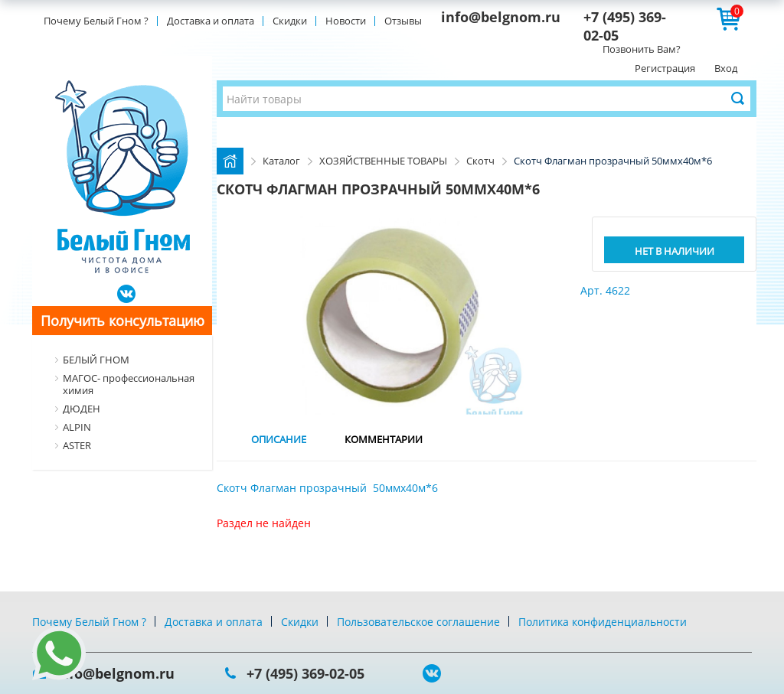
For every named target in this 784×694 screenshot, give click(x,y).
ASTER (77, 445)
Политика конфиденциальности (603, 622)
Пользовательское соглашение (418, 622)
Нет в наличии (675, 251)
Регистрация (665, 68)
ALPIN (77, 427)
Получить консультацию (122, 321)
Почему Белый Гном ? (96, 21)
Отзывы (403, 21)
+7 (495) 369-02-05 (305, 673)
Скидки (290, 21)
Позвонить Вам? (642, 49)
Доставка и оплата (211, 21)
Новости (346, 21)
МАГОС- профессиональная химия (129, 384)
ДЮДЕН (82, 409)
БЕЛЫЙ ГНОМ (96, 360)
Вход (726, 68)
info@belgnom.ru (501, 17)
